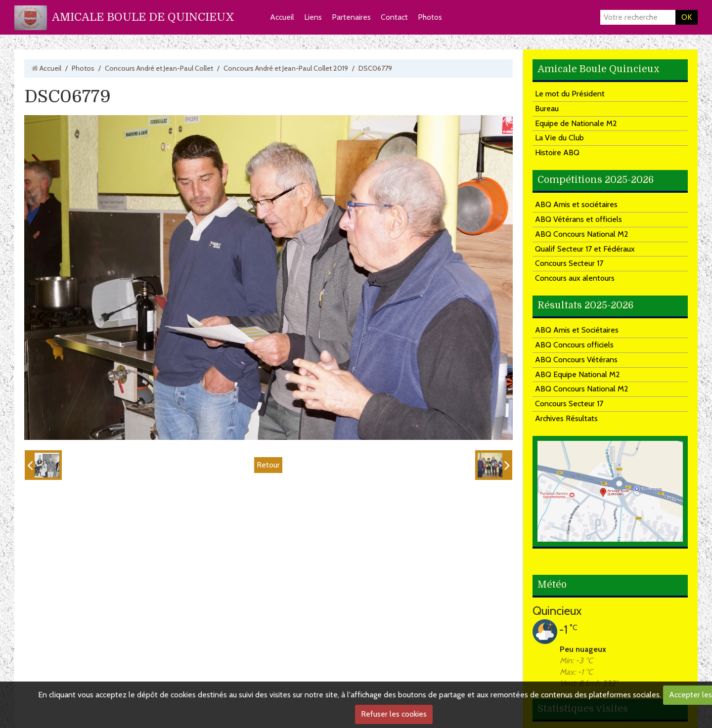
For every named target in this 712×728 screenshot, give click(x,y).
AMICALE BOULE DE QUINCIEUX (143, 17)
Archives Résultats (566, 418)
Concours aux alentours (575, 278)
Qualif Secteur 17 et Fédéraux (585, 249)
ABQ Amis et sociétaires (576, 204)
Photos (430, 17)
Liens (313, 17)
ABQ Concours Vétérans (576, 360)
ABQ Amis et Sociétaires (577, 330)
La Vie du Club (559, 138)
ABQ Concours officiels (574, 345)
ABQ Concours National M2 (582, 234)
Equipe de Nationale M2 (576, 123)
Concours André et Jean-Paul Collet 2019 (286, 68)
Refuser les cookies (394, 714)
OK (687, 17)
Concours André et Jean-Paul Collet (159, 68)
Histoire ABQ (557, 152)
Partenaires (351, 17)
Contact (394, 17)
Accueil (282, 17)
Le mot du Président (570, 94)
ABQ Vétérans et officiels (578, 219)
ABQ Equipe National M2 (578, 374)
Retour (268, 465)
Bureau (547, 108)
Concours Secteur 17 (569, 263)
